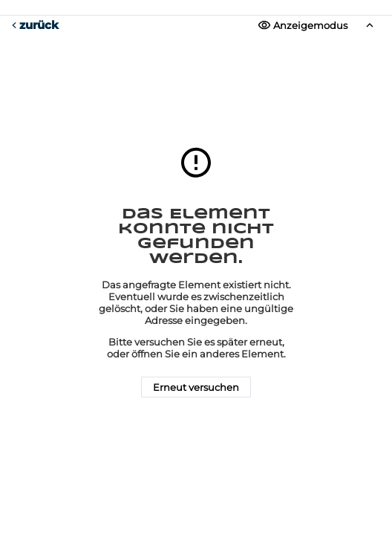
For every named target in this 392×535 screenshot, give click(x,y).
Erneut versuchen (196, 387)
